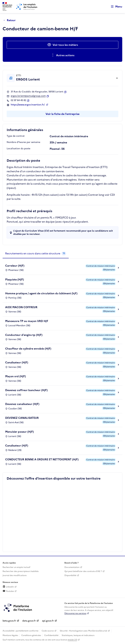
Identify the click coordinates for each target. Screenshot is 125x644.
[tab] (36, 254)
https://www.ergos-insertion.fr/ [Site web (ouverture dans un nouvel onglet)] (28, 105)
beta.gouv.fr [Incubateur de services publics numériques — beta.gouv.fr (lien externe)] (9, 621)
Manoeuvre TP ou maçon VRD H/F (27, 321)
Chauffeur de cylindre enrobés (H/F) (28, 349)
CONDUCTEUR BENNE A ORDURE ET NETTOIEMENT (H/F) (42, 459)
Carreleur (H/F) (15, 266)
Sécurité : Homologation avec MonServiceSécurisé (83, 631)
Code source (48, 631)
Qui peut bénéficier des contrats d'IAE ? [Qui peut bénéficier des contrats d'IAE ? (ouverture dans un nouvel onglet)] (83, 571)
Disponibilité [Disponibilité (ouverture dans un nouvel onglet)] (70, 575)
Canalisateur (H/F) (17, 362)
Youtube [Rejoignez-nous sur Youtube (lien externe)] (8, 591)
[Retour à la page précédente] (10, 20)
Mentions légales (10, 635)
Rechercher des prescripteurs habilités (21, 571)
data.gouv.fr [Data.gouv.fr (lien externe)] (29, 621)
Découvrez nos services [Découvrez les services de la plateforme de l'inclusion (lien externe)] (75, 613)
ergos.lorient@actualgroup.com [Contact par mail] (28, 96)
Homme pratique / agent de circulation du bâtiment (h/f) (41, 293)
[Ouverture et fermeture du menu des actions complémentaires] (63, 55)
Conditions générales (31, 635)
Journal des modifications (15, 575)
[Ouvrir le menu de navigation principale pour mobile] (115, 7)
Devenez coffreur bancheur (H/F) (26, 390)
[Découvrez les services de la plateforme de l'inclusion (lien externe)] (18, 607)
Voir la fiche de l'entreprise (62, 114)
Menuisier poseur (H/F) (20, 432)
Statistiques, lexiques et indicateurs (78, 635)
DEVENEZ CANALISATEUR (22, 418)
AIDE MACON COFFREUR (21, 307)
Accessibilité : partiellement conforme (21, 631)
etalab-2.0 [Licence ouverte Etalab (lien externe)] (72, 640)
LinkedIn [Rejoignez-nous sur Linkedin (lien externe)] (8, 587)
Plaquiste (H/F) (15, 279)
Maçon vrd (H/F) (16, 376)
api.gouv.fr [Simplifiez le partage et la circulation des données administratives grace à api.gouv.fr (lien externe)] (48, 621)
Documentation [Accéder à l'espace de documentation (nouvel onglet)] (72, 567)
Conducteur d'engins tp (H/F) (24, 335)
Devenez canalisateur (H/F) (22, 404)
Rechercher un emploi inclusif (16, 567)
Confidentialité (51, 635)
